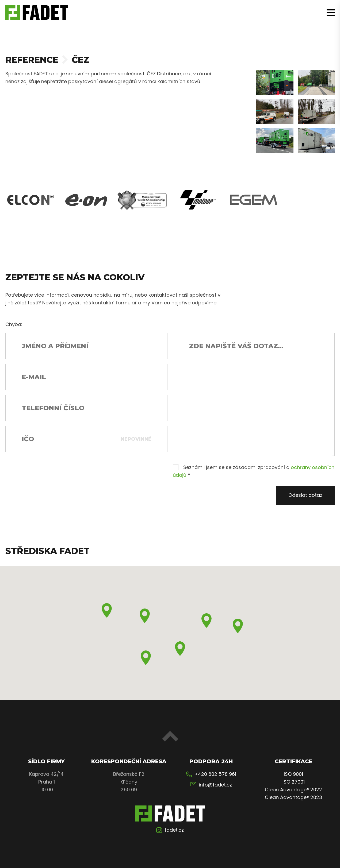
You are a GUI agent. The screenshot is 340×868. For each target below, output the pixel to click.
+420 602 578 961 (215, 774)
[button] (107, 610)
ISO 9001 (293, 774)
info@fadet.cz (215, 785)
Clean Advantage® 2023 (293, 797)
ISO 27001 (294, 782)
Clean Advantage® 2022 (293, 790)
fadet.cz (174, 830)
